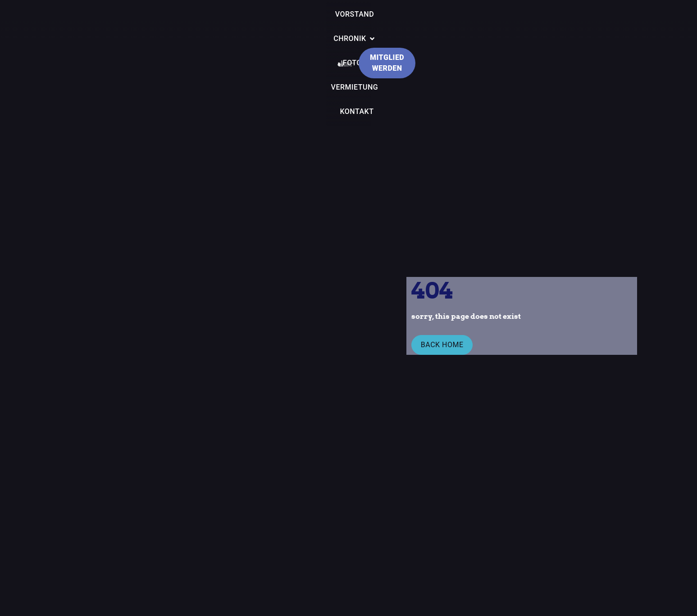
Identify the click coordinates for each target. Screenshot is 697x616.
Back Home (440, 347)
